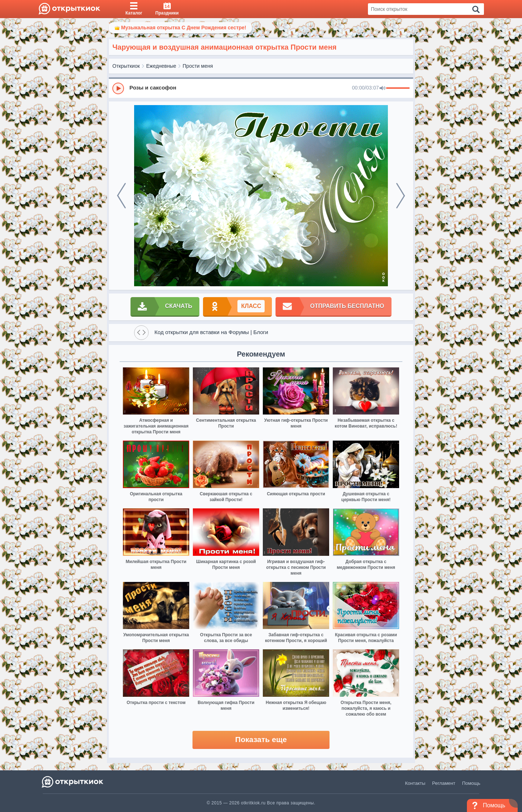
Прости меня (198, 66)
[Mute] (382, 88)
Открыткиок (126, 66)
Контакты (415, 783)
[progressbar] (398, 88)
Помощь (471, 783)
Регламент (444, 783)
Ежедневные (161, 66)
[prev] (121, 196)
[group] (261, 88)
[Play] (118, 88)
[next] (401, 196)
